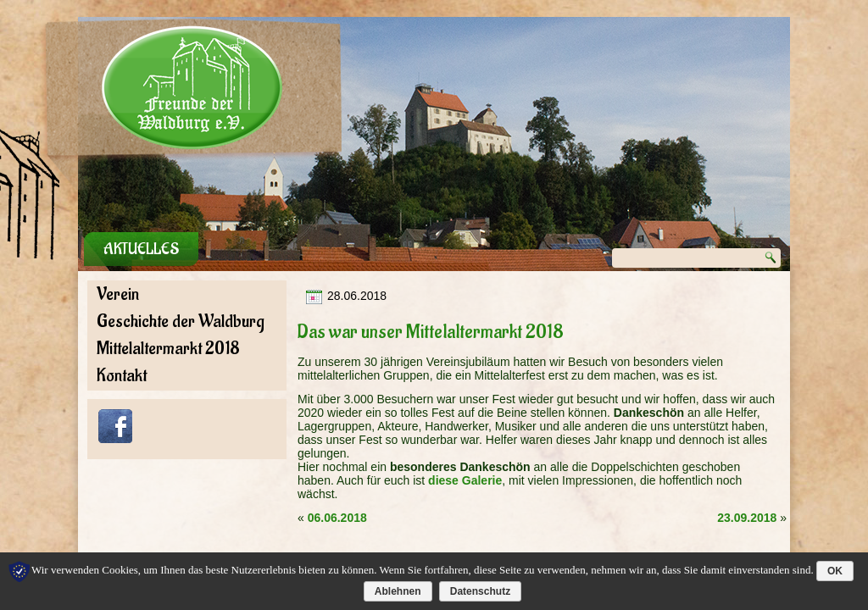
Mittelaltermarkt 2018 (168, 349)
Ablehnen (398, 591)
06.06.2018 (337, 518)
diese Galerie (465, 480)
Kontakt (122, 376)
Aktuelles (141, 249)
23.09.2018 (747, 518)
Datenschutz (480, 591)
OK (835, 571)
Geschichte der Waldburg (181, 322)
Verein (118, 294)
